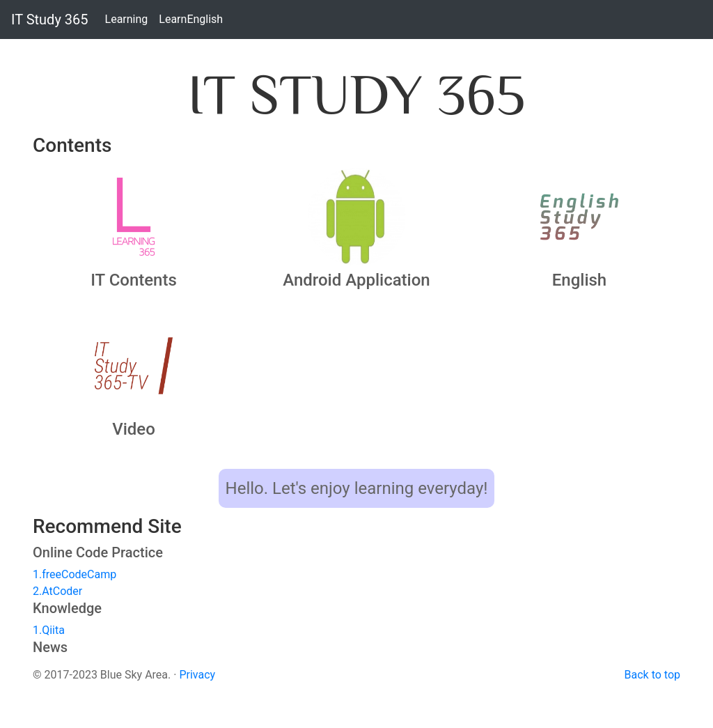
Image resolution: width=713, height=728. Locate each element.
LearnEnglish (191, 18)
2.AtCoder (57, 591)
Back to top (652, 675)
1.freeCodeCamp (75, 574)
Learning (127, 18)
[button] (134, 217)
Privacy (197, 675)
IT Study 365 (50, 20)
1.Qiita (49, 630)
